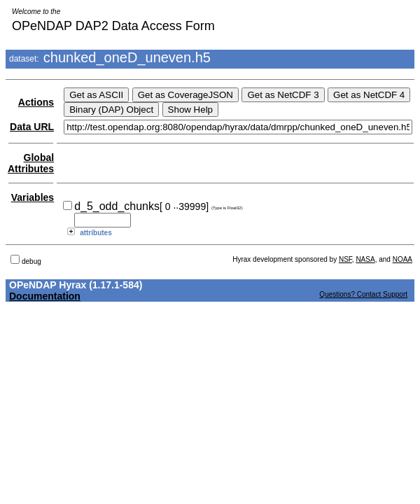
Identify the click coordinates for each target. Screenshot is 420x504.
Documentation (45, 296)
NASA (365, 259)
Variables (33, 197)
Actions (36, 102)
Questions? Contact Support (363, 294)
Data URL (32, 127)
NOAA (402, 259)
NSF (345, 259)
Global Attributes (31, 163)
